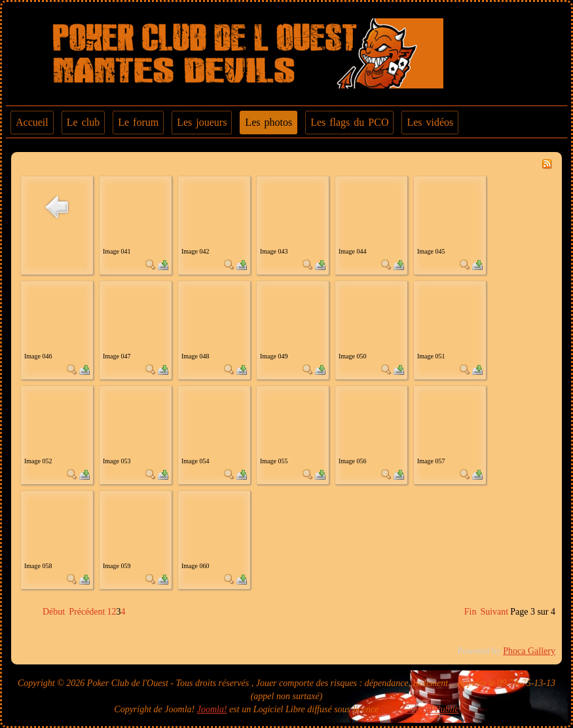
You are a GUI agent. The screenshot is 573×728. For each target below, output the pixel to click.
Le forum (138, 122)
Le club (83, 122)
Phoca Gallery (529, 651)
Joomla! (212, 709)
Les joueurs (202, 122)
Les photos (268, 122)
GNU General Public (420, 709)
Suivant (494, 612)
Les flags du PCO (349, 122)
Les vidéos (430, 122)
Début (54, 612)
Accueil (32, 122)
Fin (471, 612)
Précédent (87, 612)
